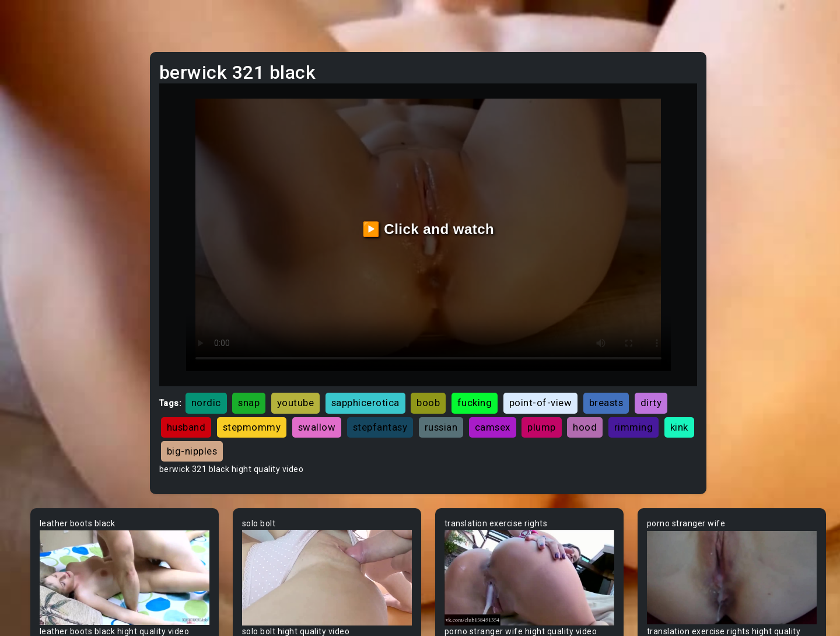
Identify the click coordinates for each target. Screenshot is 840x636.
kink (486, 397)
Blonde (36, 590)
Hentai (35, 257)
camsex (300, 397)
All (27, 279)
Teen (32, 80)
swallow (522, 373)
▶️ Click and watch (496, 202)
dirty (344, 373)
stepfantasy (585, 373)
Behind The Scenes (60, 479)
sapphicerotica (480, 350)
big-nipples (538, 397)
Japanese (41, 235)
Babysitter (42, 435)
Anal (31, 146)
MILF (31, 102)
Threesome (45, 213)
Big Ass (36, 501)
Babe (32, 413)
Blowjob (37, 612)
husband (391, 373)
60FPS (34, 324)
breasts (299, 373)
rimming (441, 397)
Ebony (34, 124)
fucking (590, 350)
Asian (33, 390)
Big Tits (37, 546)
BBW (31, 457)
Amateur (39, 346)
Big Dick (37, 523)
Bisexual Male (49, 568)
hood (392, 397)
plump (349, 397)
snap (364, 350)
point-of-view (656, 350)
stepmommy (457, 373)
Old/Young (43, 169)
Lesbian (37, 191)
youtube (411, 350)
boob (543, 350)
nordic (321, 350)
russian (646, 373)
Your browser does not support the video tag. (243, 515)
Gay (29, 302)
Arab (32, 368)
